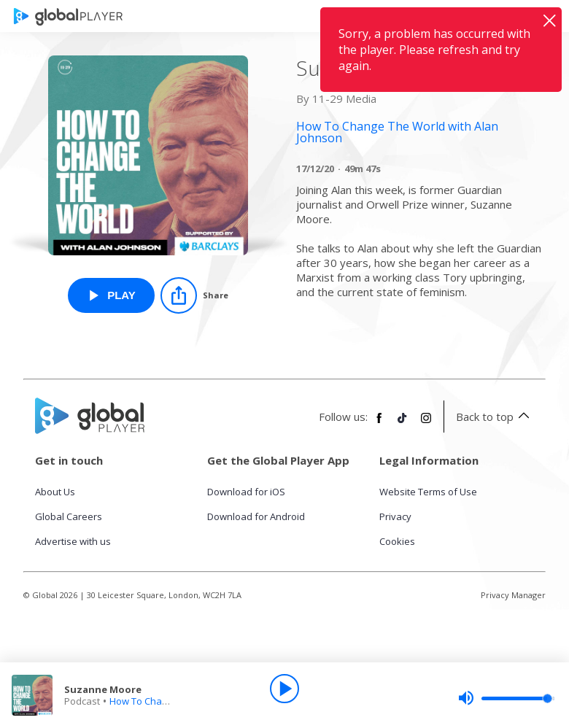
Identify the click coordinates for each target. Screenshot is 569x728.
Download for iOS (246, 492)
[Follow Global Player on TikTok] (403, 424)
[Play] (284, 689)
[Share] (194, 295)
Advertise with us (73, 541)
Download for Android (256, 516)
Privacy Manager (513, 595)
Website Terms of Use (428, 492)
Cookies (397, 541)
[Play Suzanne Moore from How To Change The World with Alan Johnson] (111, 295)
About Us (55, 492)
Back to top (495, 417)
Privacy (395, 516)
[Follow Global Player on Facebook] (379, 424)
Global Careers (69, 516)
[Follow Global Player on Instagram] (426, 424)
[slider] (506, 698)
